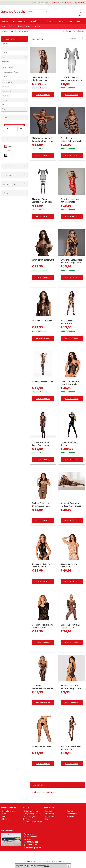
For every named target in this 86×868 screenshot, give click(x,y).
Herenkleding (37, 21)
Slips (4, 105)
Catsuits (5, 62)
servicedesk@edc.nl (32, 848)
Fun (70, 21)
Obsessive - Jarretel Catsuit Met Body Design (70, 383)
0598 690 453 (31, 842)
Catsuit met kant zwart (43, 260)
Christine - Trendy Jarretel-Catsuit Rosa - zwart (43, 200)
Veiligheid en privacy (32, 814)
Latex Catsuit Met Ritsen (69, 444)
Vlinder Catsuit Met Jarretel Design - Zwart (71, 687)
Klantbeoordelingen (58, 862)
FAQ (47, 819)
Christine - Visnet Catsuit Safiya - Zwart (71, 140)
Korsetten (5, 87)
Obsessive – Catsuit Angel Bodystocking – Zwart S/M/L (42, 444)
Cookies (70, 811)
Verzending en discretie (29, 818)
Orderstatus (72, 814)
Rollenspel (6, 96)
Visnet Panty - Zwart (41, 746)
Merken (5, 819)
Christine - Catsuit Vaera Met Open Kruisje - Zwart (71, 79)
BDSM (61, 21)
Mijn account (67, 3)
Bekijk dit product (43, 95)
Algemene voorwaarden (30, 862)
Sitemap (70, 816)
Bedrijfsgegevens (9, 811)
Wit (9, 151)
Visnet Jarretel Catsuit (43, 381)
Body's (5, 57)
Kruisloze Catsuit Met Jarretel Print (71, 748)
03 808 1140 (30, 845)
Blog (4, 814)
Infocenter (50, 816)
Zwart (10, 155)
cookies (47, 866)
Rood (10, 146)
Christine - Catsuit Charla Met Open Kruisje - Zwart (40, 79)
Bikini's (5, 53)
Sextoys (5, 21)
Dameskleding (20, 21)
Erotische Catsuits (9, 67)
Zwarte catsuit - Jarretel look (68, 322)
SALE (78, 21)
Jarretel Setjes (7, 82)
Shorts (4, 100)
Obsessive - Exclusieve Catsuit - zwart (42, 626)
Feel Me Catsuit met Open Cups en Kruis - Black (41, 505)
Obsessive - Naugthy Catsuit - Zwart (70, 626)
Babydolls (6, 44)
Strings (5, 109)
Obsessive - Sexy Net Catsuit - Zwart (42, 565)
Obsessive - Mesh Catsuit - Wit (69, 565)
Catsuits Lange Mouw (11, 72)
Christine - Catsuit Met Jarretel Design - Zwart (71, 261)
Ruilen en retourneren (33, 822)
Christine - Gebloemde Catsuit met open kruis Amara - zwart (43, 140)
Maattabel (50, 814)
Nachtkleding (7, 91)
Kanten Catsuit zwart (42, 321)
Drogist (51, 21)
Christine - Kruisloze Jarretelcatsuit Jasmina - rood (70, 200)
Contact (49, 811)
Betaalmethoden (31, 811)
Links (4, 816)
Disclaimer (42, 862)
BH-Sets (5, 48)
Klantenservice (55, 3)
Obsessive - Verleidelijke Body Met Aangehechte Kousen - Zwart (42, 687)
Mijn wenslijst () (79, 3)
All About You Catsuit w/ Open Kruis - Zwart (71, 505)
